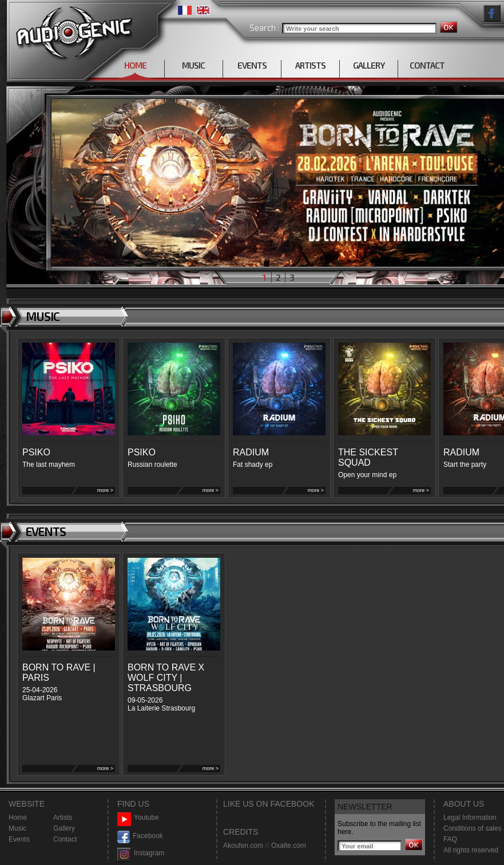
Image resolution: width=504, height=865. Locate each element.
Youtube (138, 818)
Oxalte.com (289, 846)
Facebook (140, 836)
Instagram (141, 853)
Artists (63, 818)
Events (19, 839)
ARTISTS (310, 65)
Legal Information (470, 818)
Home (18, 818)
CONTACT (427, 65)
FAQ (450, 839)
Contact (65, 839)
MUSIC (193, 65)
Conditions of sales (472, 828)
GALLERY (369, 65)
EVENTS (252, 65)
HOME (135, 65)
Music (17, 828)
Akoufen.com (243, 846)
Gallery (64, 828)
